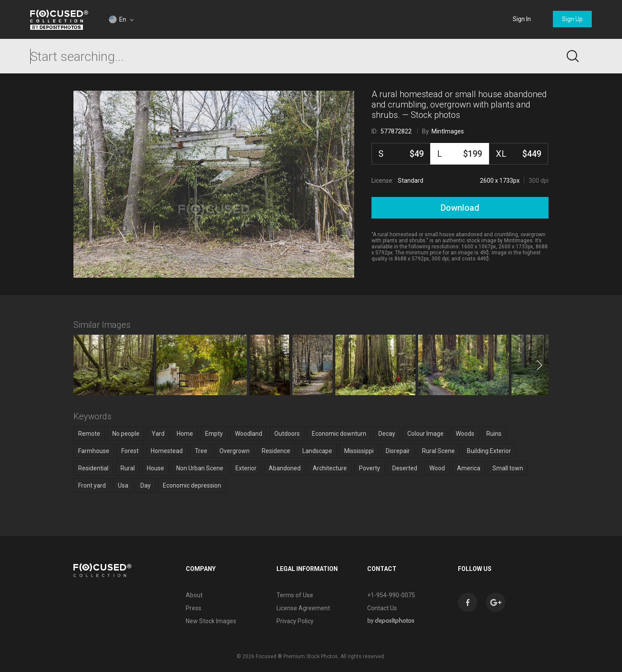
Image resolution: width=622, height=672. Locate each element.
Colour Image (425, 434)
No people (126, 434)
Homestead (167, 451)
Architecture (330, 468)
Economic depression (192, 485)
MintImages (448, 131)
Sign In (522, 19)
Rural (128, 468)
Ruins (494, 434)
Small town (508, 468)
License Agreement (303, 608)
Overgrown (235, 451)
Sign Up (572, 19)
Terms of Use (295, 595)
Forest (130, 451)
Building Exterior (489, 451)
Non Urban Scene (200, 468)
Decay (387, 434)
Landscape (317, 451)
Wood (437, 468)
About (194, 595)
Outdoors (287, 434)
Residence (276, 451)
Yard (158, 434)
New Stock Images (211, 621)
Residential (93, 468)
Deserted (405, 468)
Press (194, 608)
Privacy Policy (295, 621)
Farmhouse (94, 451)
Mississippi (359, 451)
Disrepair (398, 451)
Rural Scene (438, 451)
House (155, 468)
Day (146, 485)
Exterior (246, 468)
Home (185, 434)
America (469, 468)
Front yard (92, 485)
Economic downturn (339, 434)
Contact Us (382, 608)
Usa (123, 485)
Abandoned (285, 468)
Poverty (370, 468)
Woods (465, 434)
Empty (214, 434)
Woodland (249, 434)
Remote (89, 434)
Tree (201, 451)
